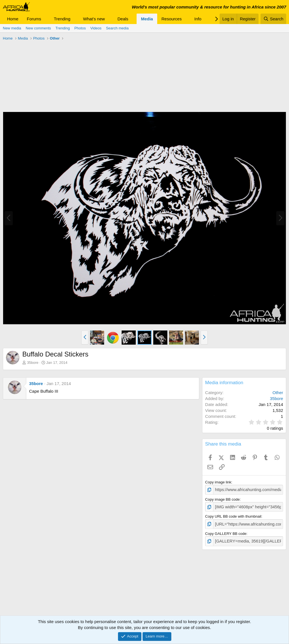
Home (13, 19)
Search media (117, 28)
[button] (46, 19)
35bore (33, 363)
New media (12, 28)
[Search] (273, 19)
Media (147, 19)
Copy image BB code (222, 499)
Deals (123, 19)
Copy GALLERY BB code (226, 532)
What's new (94, 19)
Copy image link (218, 482)
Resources (172, 19)
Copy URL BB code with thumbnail (233, 515)
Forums (34, 19)
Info (198, 19)
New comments (38, 28)
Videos (96, 28)
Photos (80, 28)
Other (278, 393)
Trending (62, 19)
